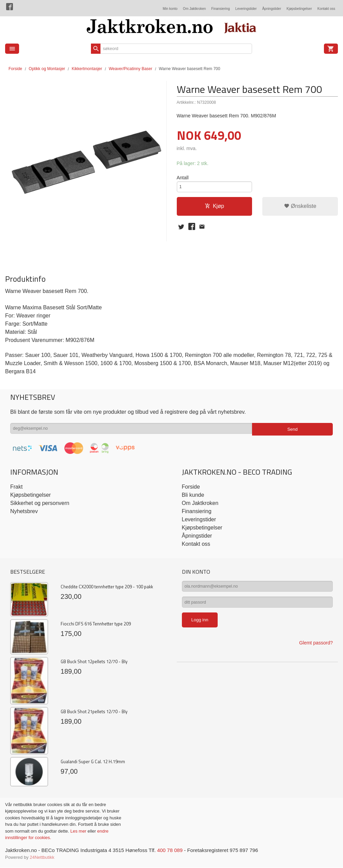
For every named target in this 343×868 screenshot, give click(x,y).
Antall (183, 178)
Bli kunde (193, 495)
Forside (15, 69)
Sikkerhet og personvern (40, 503)
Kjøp (214, 209)
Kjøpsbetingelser (299, 9)
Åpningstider (272, 9)
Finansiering (220, 9)
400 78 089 (181, 850)
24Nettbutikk (42, 858)
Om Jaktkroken (194, 9)
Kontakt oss (326, 9)
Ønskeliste (300, 209)
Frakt (16, 487)
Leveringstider (246, 9)
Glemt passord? (316, 647)
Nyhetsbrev (24, 511)
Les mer (79, 831)
